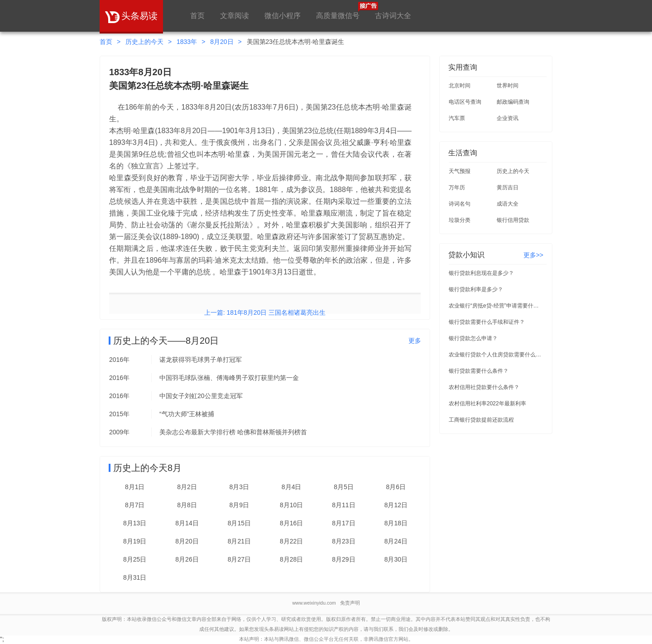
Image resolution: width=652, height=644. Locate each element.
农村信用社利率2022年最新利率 (487, 404)
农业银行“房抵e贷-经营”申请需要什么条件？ (496, 306)
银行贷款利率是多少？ (476, 289)
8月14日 (187, 523)
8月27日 (239, 559)
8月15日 (239, 523)
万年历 (457, 187)
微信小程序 (283, 16)
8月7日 (135, 505)
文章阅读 (235, 16)
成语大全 (508, 204)
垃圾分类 (460, 220)
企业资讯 (508, 118)
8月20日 (222, 42)
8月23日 (343, 541)
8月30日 (396, 559)
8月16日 (291, 523)
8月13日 (135, 523)
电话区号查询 (465, 102)
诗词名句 (460, 204)
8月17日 (343, 523)
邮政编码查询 (513, 102)
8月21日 (239, 541)
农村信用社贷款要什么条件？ (484, 387)
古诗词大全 (393, 16)
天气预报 (460, 171)
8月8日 (187, 505)
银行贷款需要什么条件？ (479, 371)
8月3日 (240, 487)
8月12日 (396, 505)
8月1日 (135, 487)
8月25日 (135, 559)
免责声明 (350, 603)
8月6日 (396, 487)
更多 (415, 341)
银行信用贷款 (513, 220)
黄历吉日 (508, 187)
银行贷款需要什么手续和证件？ (487, 322)
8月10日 (291, 505)
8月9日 (240, 505)
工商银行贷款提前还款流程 (481, 420)
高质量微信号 (338, 11)
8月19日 (135, 541)
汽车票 (457, 118)
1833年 (187, 42)
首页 (197, 16)
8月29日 (343, 559)
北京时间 (460, 86)
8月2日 (187, 487)
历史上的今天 (144, 42)
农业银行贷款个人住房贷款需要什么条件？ (496, 355)
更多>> (533, 255)
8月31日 (135, 577)
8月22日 (291, 541)
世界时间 (508, 86)
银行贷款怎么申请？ (473, 338)
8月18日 (396, 523)
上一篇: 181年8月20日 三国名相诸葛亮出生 (265, 312)
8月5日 (344, 487)
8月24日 (396, 541)
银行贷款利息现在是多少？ (481, 273)
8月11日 (343, 505)
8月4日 (292, 487)
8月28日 (291, 559)
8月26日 (187, 559)
